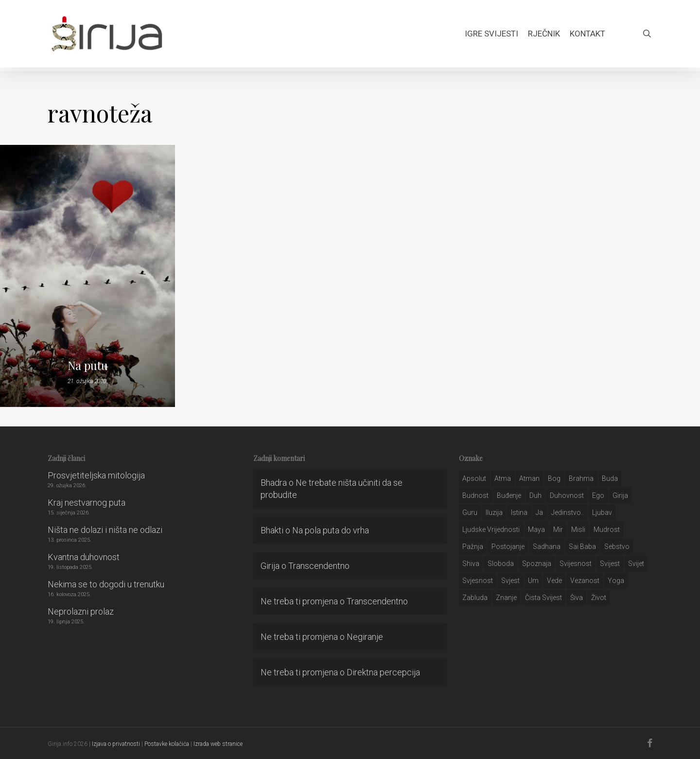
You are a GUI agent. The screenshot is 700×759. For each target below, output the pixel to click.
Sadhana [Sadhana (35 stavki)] (547, 547)
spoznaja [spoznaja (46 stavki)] (537, 564)
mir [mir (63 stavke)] (558, 530)
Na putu (88, 365)
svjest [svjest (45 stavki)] (510, 581)
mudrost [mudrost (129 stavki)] (607, 530)
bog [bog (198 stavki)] (554, 478)
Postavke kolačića (167, 744)
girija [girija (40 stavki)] (620, 495)
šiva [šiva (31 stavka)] (577, 598)
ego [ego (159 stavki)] (598, 495)
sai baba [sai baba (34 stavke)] (582, 547)
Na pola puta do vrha (331, 530)
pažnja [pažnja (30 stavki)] (473, 547)
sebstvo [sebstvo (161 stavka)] (617, 547)
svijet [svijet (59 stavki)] (636, 564)
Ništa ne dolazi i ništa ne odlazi (105, 530)
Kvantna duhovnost (84, 557)
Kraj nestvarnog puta (87, 503)
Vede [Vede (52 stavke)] (554, 581)
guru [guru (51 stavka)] (470, 512)
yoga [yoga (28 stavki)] (616, 581)
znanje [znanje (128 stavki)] (506, 598)
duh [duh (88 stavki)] (535, 495)
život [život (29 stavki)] (599, 598)
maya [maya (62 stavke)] (536, 530)
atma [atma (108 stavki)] (503, 478)
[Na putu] (87, 276)
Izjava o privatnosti (116, 744)
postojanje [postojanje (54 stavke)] (508, 547)
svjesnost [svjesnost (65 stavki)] (478, 581)
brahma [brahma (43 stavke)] (581, 478)
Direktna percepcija (383, 672)
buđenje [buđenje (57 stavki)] (509, 495)
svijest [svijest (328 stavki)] (610, 564)
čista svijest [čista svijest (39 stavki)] (543, 598)
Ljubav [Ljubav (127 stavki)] (602, 512)
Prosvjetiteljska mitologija (96, 475)
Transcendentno (319, 566)
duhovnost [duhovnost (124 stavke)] (567, 495)
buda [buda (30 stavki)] (610, 478)
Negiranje (365, 637)
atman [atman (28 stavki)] (529, 478)
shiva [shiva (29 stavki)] (471, 564)
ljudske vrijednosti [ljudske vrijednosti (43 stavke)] (491, 530)
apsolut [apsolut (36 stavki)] (474, 478)
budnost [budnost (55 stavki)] (475, 495)
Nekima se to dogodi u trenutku (106, 584)
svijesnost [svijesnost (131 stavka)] (576, 564)
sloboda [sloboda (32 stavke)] (501, 564)
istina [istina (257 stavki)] (519, 512)
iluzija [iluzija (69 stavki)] (494, 512)
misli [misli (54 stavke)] (578, 530)
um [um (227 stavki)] (533, 581)
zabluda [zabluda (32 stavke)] (475, 598)
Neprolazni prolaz (81, 611)
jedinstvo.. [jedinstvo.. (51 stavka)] (568, 512)
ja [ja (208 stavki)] (539, 512)
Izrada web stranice (218, 744)
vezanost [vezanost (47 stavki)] (585, 581)
